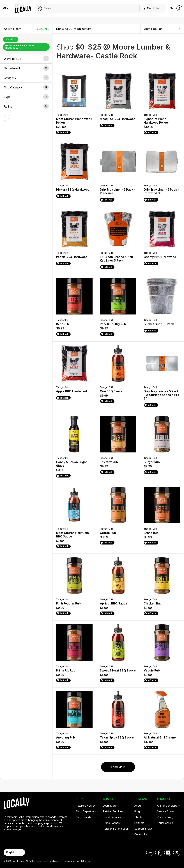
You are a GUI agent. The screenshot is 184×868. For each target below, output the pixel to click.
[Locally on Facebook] (159, 852)
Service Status (166, 811)
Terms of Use (165, 823)
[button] (26, 59)
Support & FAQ (143, 829)
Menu (6, 8)
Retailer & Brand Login (116, 829)
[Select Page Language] (14, 852)
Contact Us (141, 834)
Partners (139, 823)
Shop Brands (83, 817)
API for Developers (168, 806)
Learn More (110, 806)
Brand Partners (112, 823)
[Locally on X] (177, 852)
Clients (138, 817)
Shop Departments (87, 811)
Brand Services (112, 817)
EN (172, 8)
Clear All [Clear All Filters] (43, 29)
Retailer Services (113, 811)
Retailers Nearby (86, 806)
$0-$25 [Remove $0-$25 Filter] (11, 39)
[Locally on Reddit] (150, 852)
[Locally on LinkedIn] (168, 852)
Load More (118, 767)
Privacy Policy (165, 817)
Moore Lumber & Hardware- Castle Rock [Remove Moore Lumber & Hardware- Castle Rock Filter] (20, 47)
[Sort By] (162, 29)
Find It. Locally (154, 8)
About (138, 806)
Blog (137, 811)
